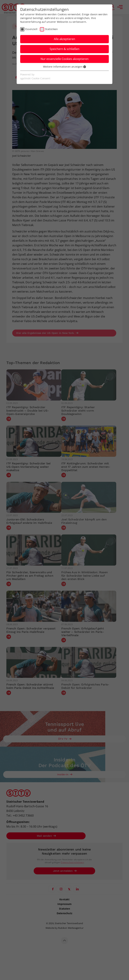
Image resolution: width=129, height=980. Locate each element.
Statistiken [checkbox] (51, 29)
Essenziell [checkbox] (31, 29)
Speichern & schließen (64, 49)
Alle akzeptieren (64, 39)
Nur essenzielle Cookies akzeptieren (65, 59)
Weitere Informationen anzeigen (64, 67)
